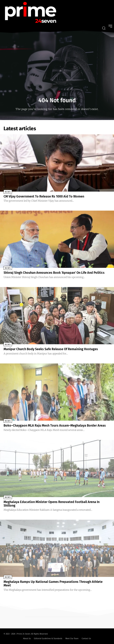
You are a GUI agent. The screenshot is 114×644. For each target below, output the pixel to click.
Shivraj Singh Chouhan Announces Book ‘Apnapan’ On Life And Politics (54, 273)
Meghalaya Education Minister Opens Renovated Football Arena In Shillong (52, 504)
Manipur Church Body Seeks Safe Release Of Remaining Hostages (51, 349)
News (8, 192)
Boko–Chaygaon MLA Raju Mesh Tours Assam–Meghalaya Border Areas (55, 426)
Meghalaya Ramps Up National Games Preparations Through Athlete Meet (53, 584)
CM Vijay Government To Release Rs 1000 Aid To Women (44, 196)
